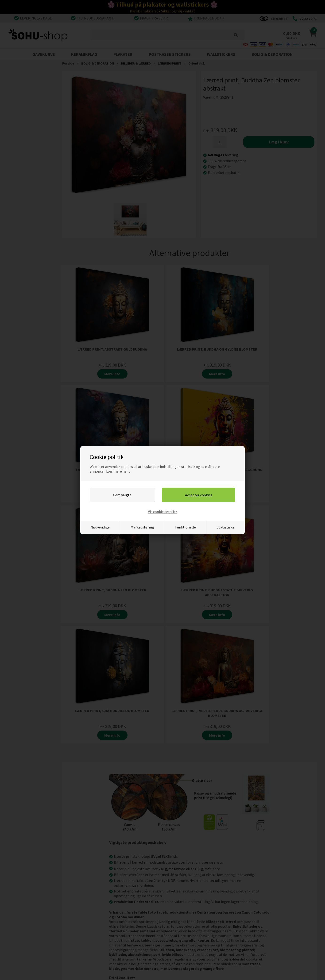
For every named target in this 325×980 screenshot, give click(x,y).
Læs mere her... (118, 471)
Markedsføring (142, 527)
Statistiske (226, 527)
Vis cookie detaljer (162, 512)
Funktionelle (186, 527)
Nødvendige (100, 527)
